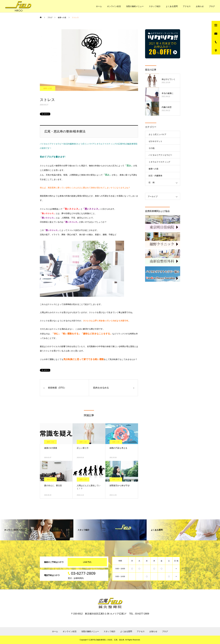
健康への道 (48, 88)
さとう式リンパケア (157, 134)
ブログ (212, 6)
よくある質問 (172, 6)
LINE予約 (87, 562)
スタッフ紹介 (155, 6)
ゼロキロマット (155, 141)
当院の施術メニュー (135, 6)
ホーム (99, 6)
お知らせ (200, 6)
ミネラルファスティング (159, 162)
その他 (152, 148)
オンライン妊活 (114, 6)
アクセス (187, 6)
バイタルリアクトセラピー (160, 155)
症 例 (152, 182)
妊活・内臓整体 (155, 176)
